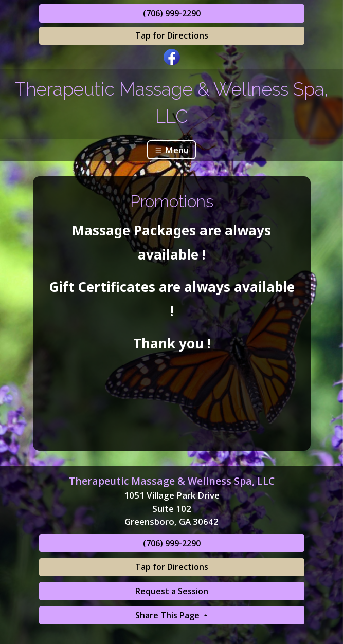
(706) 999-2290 (172, 13)
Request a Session (172, 591)
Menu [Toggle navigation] (171, 150)
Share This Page (168, 615)
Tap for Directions (172, 35)
